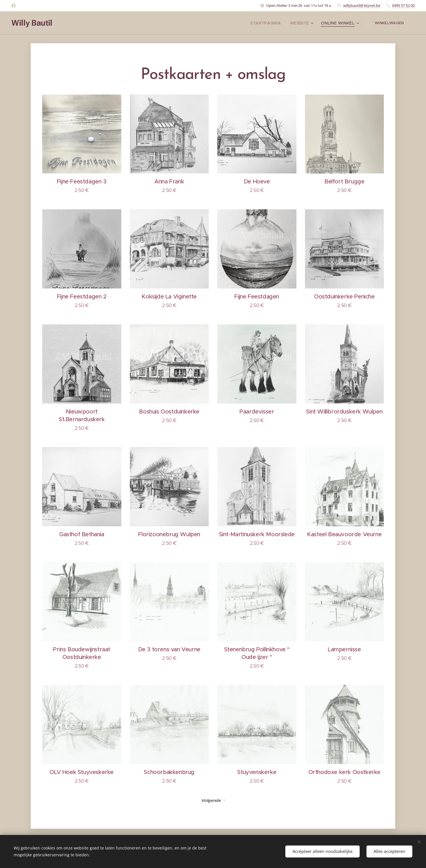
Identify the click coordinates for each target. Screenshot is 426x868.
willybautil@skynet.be (362, 5)
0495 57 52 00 (403, 5)
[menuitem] (274, 23)
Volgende (211, 800)
